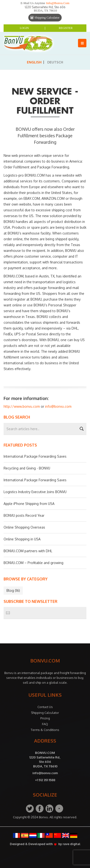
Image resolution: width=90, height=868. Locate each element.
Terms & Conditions (45, 730)
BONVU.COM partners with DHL (28, 551)
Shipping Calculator (45, 17)
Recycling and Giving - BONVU (27, 468)
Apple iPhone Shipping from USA (29, 504)
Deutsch (55, 62)
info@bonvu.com (58, 3)
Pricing (45, 718)
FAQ (45, 724)
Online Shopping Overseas (24, 527)
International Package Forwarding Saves (35, 456)
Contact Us (45, 707)
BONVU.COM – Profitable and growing (33, 563)
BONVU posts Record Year (24, 515)
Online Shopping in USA (22, 539)
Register (66, 28)
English (34, 62)
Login (24, 28)
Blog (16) (13, 590)
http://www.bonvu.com (22, 406)
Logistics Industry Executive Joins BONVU (35, 492)
